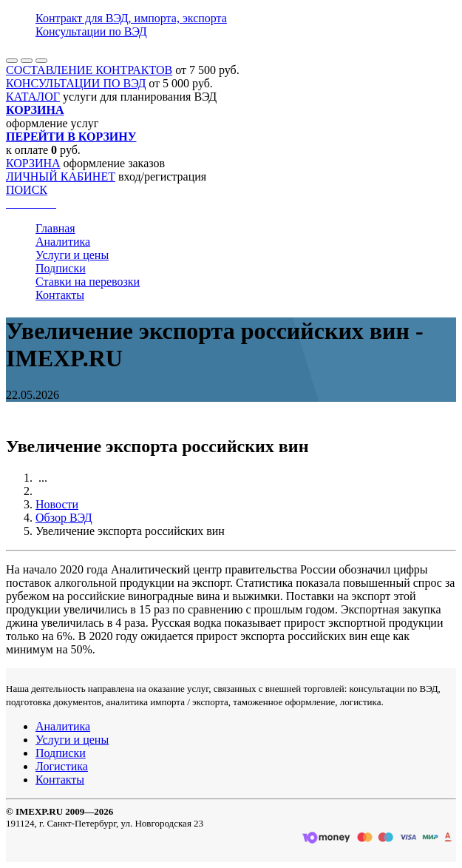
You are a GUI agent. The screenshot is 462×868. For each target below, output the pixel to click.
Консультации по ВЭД (91, 31)
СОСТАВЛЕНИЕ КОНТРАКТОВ (89, 70)
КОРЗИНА (33, 163)
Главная (55, 228)
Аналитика (63, 242)
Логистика (62, 766)
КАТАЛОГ (33, 97)
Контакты (60, 295)
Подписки (61, 268)
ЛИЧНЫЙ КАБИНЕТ (61, 176)
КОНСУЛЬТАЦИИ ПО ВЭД (76, 83)
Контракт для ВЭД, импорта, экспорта (131, 18)
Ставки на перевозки (88, 282)
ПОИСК (27, 190)
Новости (57, 504)
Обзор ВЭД (64, 518)
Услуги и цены (72, 255)
